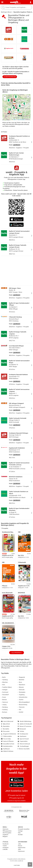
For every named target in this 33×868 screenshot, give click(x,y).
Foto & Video (6, 739)
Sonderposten (23, 734)
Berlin (19, 3)
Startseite (5, 829)
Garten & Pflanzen (7, 741)
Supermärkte (23, 741)
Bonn (20, 682)
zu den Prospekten (10, 77)
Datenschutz (22, 848)
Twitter (5, 846)
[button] (28, 97)
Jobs (19, 844)
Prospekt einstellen (24, 829)
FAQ (19, 833)
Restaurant (22, 729)
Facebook (6, 844)
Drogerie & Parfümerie (9, 734)
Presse (20, 846)
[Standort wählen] (31, 2)
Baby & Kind (5, 724)
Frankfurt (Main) (6, 687)
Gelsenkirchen (22, 697)
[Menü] (2, 2)
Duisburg (4, 710)
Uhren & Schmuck (24, 744)
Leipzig (4, 705)
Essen (3, 697)
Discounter (5, 731)
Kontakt (20, 835)
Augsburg (21, 695)
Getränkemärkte (7, 746)
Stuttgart (4, 690)
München (4, 682)
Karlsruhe (21, 690)
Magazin (5, 836)
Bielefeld (21, 680)
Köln (3, 685)
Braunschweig (22, 705)
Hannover (4, 702)
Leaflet (14, 120)
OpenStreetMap (21, 120)
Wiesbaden (22, 692)
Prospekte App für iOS (17, 798)
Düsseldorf (5, 695)
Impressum (21, 851)
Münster (21, 687)
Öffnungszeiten (7, 831)
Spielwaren (22, 736)
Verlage (20, 831)
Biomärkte (5, 729)
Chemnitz (21, 707)
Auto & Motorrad (7, 721)
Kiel (19, 710)
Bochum (4, 712)
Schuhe (21, 731)
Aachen (21, 700)
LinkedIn (5, 849)
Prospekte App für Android (16, 795)
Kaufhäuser (5, 749)
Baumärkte (5, 726)
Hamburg (4, 680)
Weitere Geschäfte (24, 749)
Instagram (6, 848)
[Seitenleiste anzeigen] (30, 864)
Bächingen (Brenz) (6, 12)
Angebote (5, 835)
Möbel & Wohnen (7, 751)
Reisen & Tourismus (24, 726)
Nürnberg (4, 707)
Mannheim (21, 685)
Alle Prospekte (17, 653)
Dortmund (5, 692)
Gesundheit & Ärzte (8, 744)
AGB (19, 849)
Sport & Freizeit (23, 739)
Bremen (4, 700)
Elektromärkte (6, 736)
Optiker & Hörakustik (25, 724)
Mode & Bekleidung (24, 721)
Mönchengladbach (24, 702)
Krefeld (20, 712)
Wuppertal (21, 677)
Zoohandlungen (23, 746)
